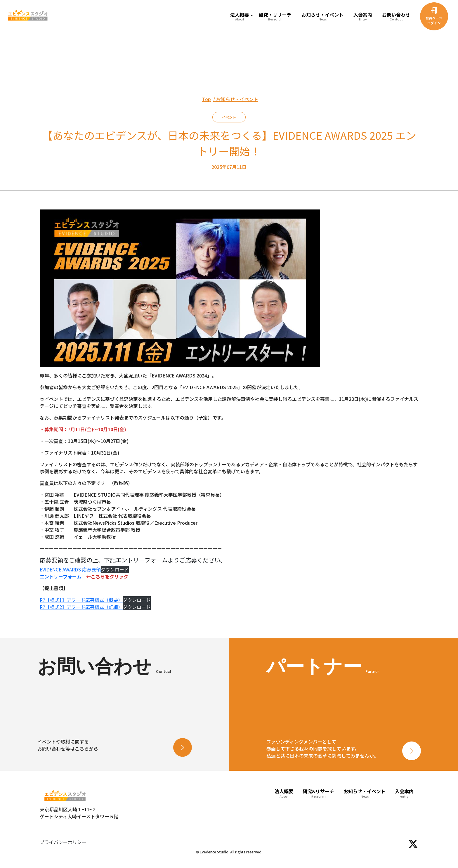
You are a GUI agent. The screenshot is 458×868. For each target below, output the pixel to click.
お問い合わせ (396, 16)
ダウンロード (115, 569)
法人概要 (284, 793)
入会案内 (363, 16)
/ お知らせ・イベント (236, 99)
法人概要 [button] (240, 16)
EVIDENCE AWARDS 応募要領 (70, 569)
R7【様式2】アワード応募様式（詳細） (81, 607)
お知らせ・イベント (322, 16)
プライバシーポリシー (63, 842)
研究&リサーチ (318, 793)
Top (207, 99)
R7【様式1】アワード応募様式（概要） (81, 600)
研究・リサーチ (275, 16)
